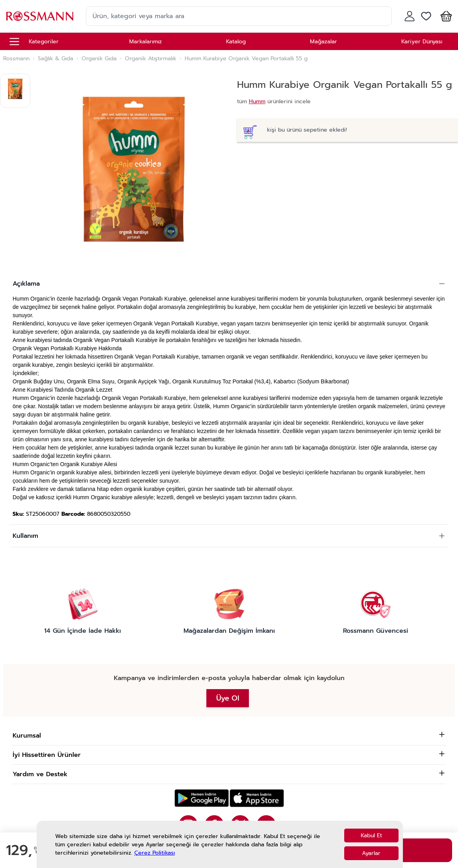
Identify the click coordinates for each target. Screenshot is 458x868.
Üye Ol (228, 698)
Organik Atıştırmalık (151, 59)
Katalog (236, 42)
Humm (257, 101)
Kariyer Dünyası (422, 42)
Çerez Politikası (155, 853)
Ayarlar (371, 853)
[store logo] (40, 16)
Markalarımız (146, 42)
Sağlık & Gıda (56, 59)
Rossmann (16, 59)
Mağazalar (324, 42)
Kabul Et (371, 835)
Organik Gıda (99, 59)
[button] (445, 16)
